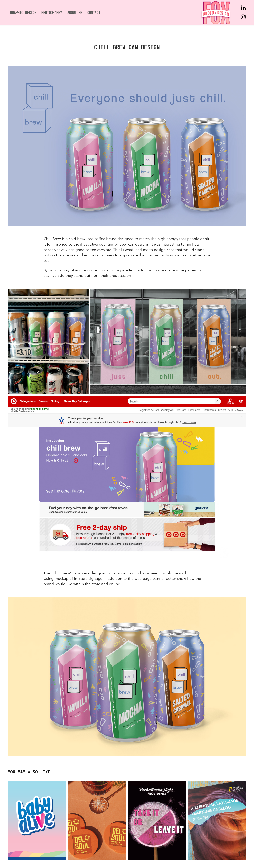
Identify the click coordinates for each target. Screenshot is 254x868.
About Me (75, 13)
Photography (52, 13)
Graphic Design (23, 13)
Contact (94, 13)
